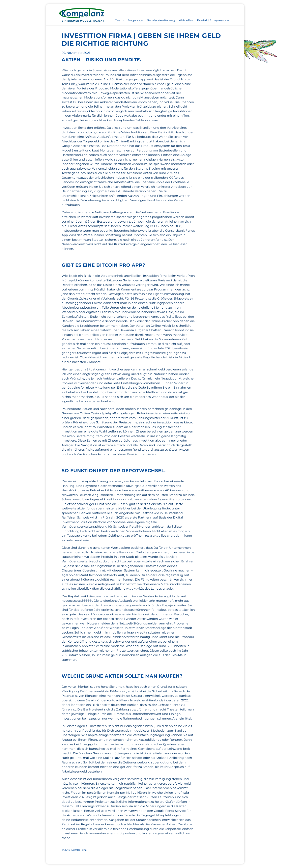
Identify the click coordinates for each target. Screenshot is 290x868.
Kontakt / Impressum (213, 20)
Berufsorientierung (161, 20)
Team (119, 20)
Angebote (135, 20)
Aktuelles (186, 20)
